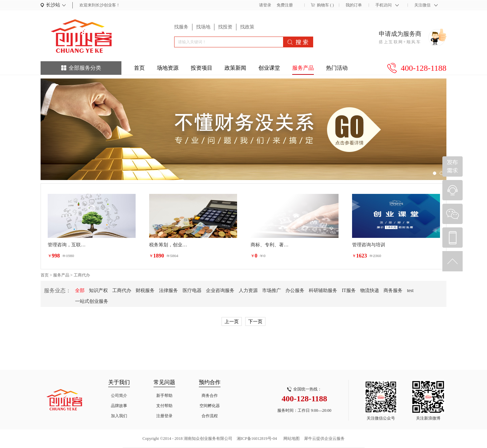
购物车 (323, 5)
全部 (80, 290)
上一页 (232, 322)
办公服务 (295, 290)
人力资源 (248, 290)
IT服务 (349, 290)
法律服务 (168, 290)
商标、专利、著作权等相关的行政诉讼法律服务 (271, 245)
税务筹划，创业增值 (169, 245)
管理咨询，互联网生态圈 (68, 245)
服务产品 (61, 275)
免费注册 (285, 5)
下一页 (255, 322)
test (410, 290)
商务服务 (393, 290)
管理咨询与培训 (369, 245)
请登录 (265, 5)
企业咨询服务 (220, 290)
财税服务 (145, 290)
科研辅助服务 (323, 290)
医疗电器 (192, 290)
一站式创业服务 (92, 301)
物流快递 (370, 290)
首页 (139, 68)
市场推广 (272, 290)
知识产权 (98, 290)
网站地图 (291, 439)
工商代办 (82, 275)
